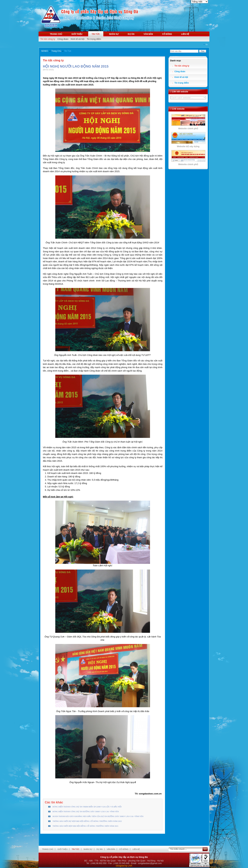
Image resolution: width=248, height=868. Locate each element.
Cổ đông (167, 34)
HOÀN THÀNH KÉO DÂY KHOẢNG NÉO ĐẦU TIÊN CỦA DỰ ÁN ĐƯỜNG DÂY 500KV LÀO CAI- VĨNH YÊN (98, 816)
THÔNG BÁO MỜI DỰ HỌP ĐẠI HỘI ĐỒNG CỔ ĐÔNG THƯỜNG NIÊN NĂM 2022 (87, 821)
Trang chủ (56, 34)
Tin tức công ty (48, 39)
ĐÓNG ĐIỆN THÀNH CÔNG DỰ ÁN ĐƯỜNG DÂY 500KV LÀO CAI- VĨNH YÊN (86, 811)
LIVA (130, 866)
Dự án (131, 34)
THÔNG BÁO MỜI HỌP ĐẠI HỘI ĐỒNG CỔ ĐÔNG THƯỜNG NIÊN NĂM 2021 (85, 826)
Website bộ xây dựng (188, 146)
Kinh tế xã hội (78, 39)
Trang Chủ (56, 51)
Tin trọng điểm (94, 39)
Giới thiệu (77, 34)
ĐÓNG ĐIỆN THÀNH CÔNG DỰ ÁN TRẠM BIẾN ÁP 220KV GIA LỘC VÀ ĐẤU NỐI (87, 807)
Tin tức (96, 34)
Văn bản (148, 34)
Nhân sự (114, 34)
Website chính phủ (188, 128)
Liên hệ (185, 34)
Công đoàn (63, 39)
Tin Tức (68, 51)
